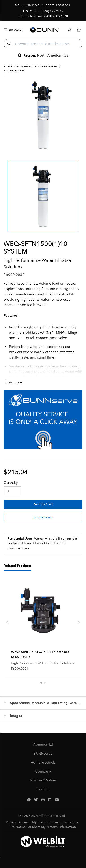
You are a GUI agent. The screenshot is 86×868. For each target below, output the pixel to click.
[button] (41, 683)
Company (43, 771)
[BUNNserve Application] (43, 420)
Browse (13, 30)
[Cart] (79, 30)
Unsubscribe (69, 822)
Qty (11, 483)
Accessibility (28, 822)
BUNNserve (43, 753)
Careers (43, 789)
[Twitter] (36, 800)
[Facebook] (29, 800)
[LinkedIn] (50, 800)
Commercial (43, 745)
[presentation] (8, 622)
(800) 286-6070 (57, 16)
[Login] (70, 30)
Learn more (43, 517)
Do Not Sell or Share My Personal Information (43, 827)
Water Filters (14, 71)
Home (8, 67)
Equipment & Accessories (37, 67)
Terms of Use (48, 822)
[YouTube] (57, 800)
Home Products (43, 762)
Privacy (11, 822)
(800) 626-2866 (52, 11)
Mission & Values (43, 780)
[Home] (17, 5)
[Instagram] (43, 800)
